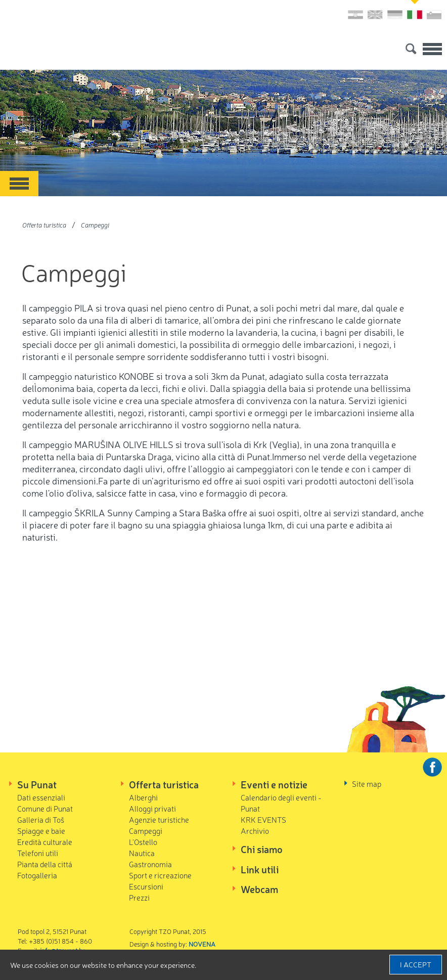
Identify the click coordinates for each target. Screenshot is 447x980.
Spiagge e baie (41, 831)
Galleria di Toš (41, 819)
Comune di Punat (45, 808)
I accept (416, 964)
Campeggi (95, 225)
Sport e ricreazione (160, 875)
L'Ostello (143, 842)
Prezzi (139, 897)
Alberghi (143, 797)
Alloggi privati (152, 808)
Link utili (260, 869)
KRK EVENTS (263, 819)
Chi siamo (262, 849)
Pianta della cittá (45, 864)
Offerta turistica (44, 225)
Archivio (255, 831)
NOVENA (202, 944)
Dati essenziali (41, 797)
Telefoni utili (38, 853)
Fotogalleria (37, 875)
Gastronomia (150, 864)
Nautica (142, 853)
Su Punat (37, 784)
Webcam (259, 889)
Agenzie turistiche (159, 819)
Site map (367, 784)
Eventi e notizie (274, 784)
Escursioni (146, 886)
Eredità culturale (45, 842)
